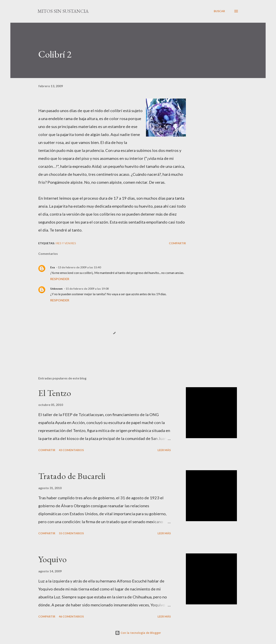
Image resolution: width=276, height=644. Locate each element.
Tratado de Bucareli (72, 476)
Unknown (56, 289)
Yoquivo (52, 559)
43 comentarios (71, 450)
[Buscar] (219, 11)
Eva (53, 267)
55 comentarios (71, 533)
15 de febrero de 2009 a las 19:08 (87, 289)
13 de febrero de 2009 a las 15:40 (79, 267)
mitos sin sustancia (63, 11)
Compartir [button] (177, 243)
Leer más (164, 450)
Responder (60, 279)
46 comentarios (71, 616)
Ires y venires (66, 243)
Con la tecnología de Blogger (138, 633)
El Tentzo (55, 393)
